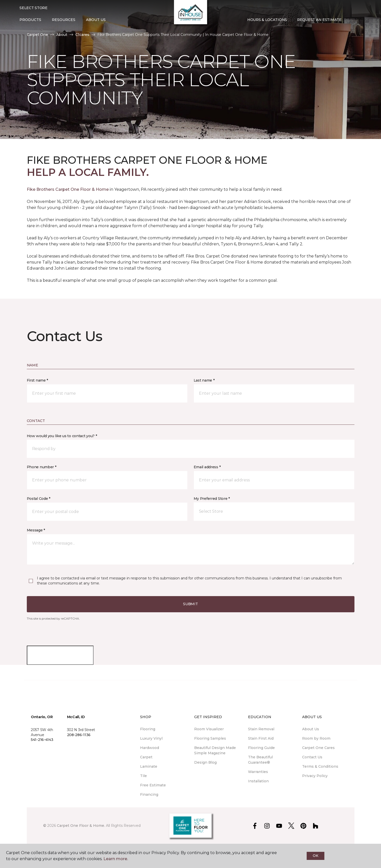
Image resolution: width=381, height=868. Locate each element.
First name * (38, 380)
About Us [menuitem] (311, 729)
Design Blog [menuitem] (205, 762)
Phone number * (42, 467)
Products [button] (30, 20)
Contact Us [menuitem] (312, 757)
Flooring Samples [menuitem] (210, 738)
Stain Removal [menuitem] (261, 729)
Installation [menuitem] (258, 781)
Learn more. (116, 859)
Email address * (207, 467)
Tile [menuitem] (143, 776)
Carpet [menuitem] (146, 757)
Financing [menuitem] (149, 794)
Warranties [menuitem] (258, 772)
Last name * (204, 380)
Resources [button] (64, 20)
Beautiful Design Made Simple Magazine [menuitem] (215, 750)
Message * (36, 530)
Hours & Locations (267, 20)
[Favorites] (357, 20)
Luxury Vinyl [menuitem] (151, 738)
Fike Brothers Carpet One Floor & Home (68, 189)
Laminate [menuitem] (149, 766)
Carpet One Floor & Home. (81, 826)
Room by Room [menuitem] (316, 738)
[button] (351, 20)
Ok (315, 856)
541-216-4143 (42, 740)
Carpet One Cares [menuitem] (318, 748)
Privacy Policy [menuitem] (315, 776)
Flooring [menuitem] (148, 729)
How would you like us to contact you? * (62, 436)
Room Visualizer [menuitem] (209, 729)
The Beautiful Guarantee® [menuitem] (260, 760)
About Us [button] (96, 20)
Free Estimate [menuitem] (153, 785)
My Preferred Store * (212, 499)
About (62, 35)
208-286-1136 (79, 735)
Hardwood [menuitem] (150, 748)
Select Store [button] (33, 8)
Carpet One (37, 35)
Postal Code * (39, 499)
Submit (190, 604)
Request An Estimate (319, 20)
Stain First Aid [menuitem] (261, 738)
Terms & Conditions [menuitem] (320, 766)
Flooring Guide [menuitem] (261, 748)
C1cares (82, 35)
